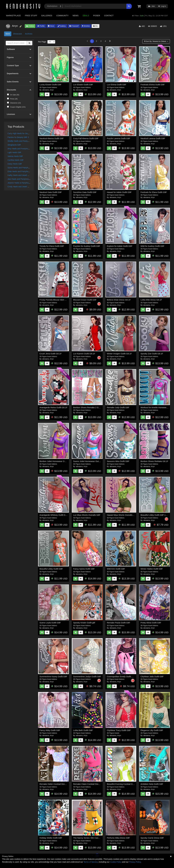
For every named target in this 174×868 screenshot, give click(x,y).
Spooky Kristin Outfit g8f (84, 623)
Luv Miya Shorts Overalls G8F (87, 515)
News (76, 16)
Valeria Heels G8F (15, 156)
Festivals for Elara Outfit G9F (154, 192)
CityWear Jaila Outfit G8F (152, 676)
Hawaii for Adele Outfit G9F (119, 192)
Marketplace (13, 16)
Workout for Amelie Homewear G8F (157, 407)
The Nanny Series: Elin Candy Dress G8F (92, 838)
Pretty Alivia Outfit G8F (151, 623)
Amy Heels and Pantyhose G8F (21, 149)
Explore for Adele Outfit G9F (120, 246)
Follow (30, 26)
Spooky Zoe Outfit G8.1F (152, 354)
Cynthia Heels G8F (16, 160)
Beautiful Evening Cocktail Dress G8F (124, 784)
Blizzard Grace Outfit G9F (85, 300)
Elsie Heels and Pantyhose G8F (21, 171)
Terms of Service (91, 862)
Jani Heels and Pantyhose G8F (21, 179)
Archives (29, 34)
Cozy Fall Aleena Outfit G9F (86, 138)
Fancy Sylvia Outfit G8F (84, 569)
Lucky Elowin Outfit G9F (51, 85)
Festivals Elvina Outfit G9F (153, 85)
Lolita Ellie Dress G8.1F (151, 300)
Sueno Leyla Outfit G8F (50, 623)
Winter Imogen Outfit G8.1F (119, 354)
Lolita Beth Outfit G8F (83, 730)
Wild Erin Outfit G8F (116, 569)
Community (63, 16)
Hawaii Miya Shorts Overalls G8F (122, 515)
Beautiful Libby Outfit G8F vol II (155, 515)
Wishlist (86, 26)
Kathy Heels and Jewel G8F (19, 175)
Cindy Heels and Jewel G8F (19, 187)
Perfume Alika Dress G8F (118, 838)
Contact (109, 16)
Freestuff (74, 26)
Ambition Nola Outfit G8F (152, 784)
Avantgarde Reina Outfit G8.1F (54, 407)
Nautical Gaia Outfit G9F (51, 192)
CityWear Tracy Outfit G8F (119, 730)
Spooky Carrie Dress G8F (152, 838)
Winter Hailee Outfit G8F (152, 569)
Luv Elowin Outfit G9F (83, 85)
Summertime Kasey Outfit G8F (53, 676)
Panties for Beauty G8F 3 (18, 137)
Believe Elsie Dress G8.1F (119, 300)
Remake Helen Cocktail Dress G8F (55, 784)
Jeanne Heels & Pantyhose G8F (21, 183)
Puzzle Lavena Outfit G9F (119, 138)
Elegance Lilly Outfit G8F (152, 730)
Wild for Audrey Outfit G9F (152, 246)
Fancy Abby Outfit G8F (50, 730)
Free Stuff (31, 16)
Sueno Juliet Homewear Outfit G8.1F (90, 461)
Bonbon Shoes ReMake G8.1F (154, 461)
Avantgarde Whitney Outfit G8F (54, 515)
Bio (95, 26)
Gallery (62, 26)
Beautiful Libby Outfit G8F (51, 569)
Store (51, 26)
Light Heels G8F (14, 152)
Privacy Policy (135, 862)
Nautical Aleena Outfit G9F (52, 138)
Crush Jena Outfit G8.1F (51, 354)
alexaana (46, 90)
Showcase (17, 34)
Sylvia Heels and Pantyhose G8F (22, 168)
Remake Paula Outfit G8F (119, 623)
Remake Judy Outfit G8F (118, 407)
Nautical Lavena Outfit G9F (153, 138)
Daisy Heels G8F (15, 164)
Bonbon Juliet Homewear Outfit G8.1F (57, 461)
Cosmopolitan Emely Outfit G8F (121, 676)
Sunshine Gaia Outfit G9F (85, 192)
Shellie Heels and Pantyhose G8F (22, 141)
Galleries (47, 16)
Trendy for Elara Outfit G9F (52, 246)
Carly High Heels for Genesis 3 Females (25, 133)
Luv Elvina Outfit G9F (117, 85)
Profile (41, 26)
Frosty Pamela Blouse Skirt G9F (54, 300)
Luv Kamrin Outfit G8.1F (84, 354)
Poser (97, 16)
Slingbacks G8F (14, 145)
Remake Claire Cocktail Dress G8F (89, 784)
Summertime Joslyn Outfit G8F (87, 676)
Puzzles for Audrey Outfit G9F (87, 246)
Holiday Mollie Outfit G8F (51, 838)
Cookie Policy (116, 862)
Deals (86, 16)
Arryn (52, 90)
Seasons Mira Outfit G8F (118, 461)
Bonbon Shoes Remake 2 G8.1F (88, 407)
